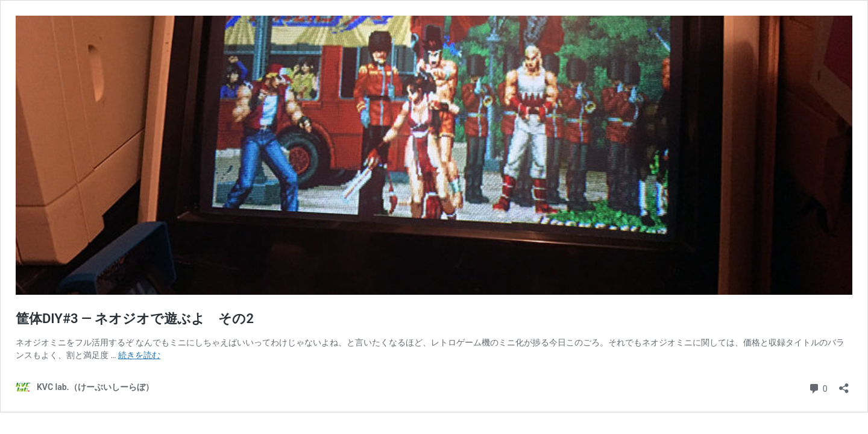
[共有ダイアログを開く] (844, 384)
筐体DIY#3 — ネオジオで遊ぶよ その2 (135, 319)
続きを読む (139, 355)
